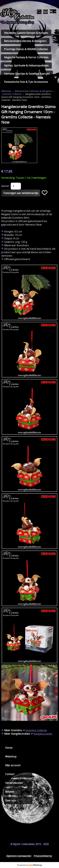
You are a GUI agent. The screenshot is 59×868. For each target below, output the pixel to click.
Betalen (10, 792)
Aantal (5, 186)
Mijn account (13, 765)
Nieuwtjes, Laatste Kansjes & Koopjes (26, 33)
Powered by (30, 865)
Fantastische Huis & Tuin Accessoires (26, 82)
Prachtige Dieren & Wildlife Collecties (26, 49)
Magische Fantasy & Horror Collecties (26, 57)
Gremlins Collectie (12, 94)
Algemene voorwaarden (19, 856)
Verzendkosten (14, 783)
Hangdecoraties (43, 734)
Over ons (11, 800)
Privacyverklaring (43, 856)
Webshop (6, 91)
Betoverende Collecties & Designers (25, 41)
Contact (10, 774)
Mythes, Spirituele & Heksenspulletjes (26, 65)
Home (9, 748)
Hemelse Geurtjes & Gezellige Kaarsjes (27, 74)
